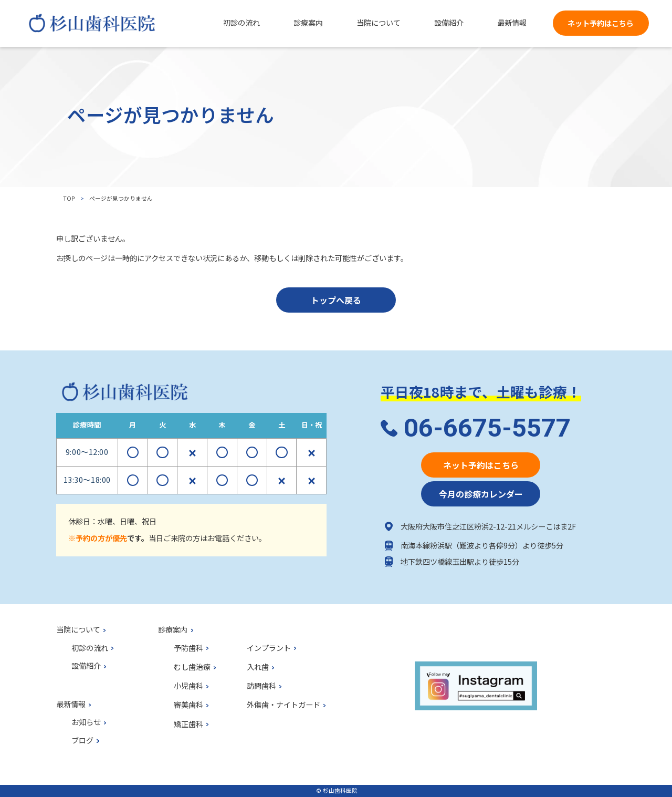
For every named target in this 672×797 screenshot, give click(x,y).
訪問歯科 (261, 686)
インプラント (269, 648)
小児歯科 (188, 686)
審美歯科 (188, 705)
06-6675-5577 (487, 428)
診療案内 (173, 630)
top (69, 198)
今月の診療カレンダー (481, 494)
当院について (78, 630)
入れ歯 (258, 667)
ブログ (82, 741)
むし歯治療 (192, 667)
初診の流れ (90, 648)
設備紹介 (86, 666)
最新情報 (71, 705)
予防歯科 (188, 648)
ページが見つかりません (121, 198)
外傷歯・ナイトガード (283, 705)
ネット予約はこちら (601, 23)
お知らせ (86, 722)
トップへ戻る (336, 300)
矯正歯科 (188, 724)
